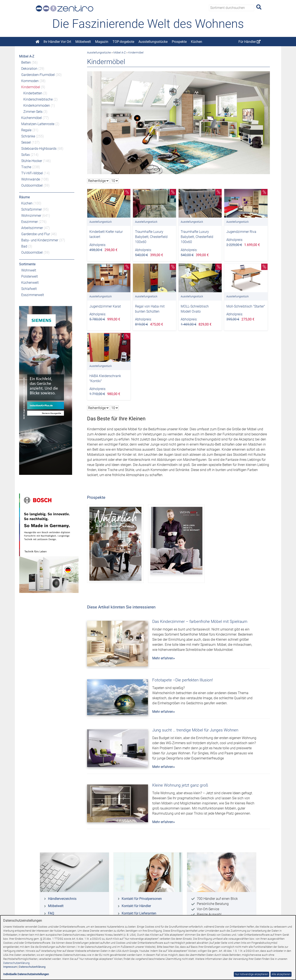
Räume (24, 197)
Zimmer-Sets (33, 112)
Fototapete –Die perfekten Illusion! (183, 680)
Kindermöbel (31, 87)
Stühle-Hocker (32, 161)
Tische (26, 167)
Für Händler (249, 42)
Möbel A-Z (27, 56)
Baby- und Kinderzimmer (40, 240)
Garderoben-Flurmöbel (38, 75)
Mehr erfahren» (164, 658)
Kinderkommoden (37, 106)
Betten (26, 62)
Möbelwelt (83, 42)
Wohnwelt (29, 270)
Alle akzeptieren (281, 974)
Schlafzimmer (32, 209)
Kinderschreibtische (38, 99)
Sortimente (27, 264)
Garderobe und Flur (36, 234)
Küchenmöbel (32, 118)
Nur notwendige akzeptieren (252, 974)
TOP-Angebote (123, 42)
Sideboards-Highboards (39, 149)
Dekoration (29, 69)
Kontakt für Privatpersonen (142, 899)
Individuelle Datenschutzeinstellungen (26, 974)
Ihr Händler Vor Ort (57, 42)
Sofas (25, 155)
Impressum (10, 967)
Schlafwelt (29, 289)
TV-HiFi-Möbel (32, 173)
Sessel (26, 142)
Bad (24, 246)
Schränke (28, 136)
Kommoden (30, 81)
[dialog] (148, 948)
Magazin (102, 42)
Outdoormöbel (32, 185)
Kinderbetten (33, 93)
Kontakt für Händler (136, 906)
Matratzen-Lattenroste (38, 124)
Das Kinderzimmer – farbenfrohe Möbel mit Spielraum (200, 621)
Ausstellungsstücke (153, 42)
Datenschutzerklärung (16, 963)
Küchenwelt (30, 283)
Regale (26, 130)
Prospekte (179, 42)
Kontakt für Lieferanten (139, 913)
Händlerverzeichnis (62, 899)
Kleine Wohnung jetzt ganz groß (180, 785)
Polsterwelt (30, 276)
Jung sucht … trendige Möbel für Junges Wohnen (195, 730)
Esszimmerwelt (33, 295)
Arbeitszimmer (32, 228)
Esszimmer (30, 222)
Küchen (197, 42)
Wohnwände (31, 179)
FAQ (51, 913)
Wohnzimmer (31, 216)
